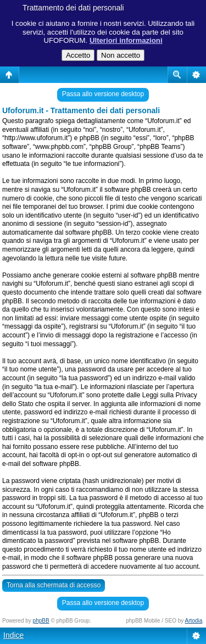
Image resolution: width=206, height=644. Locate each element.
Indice (13, 635)
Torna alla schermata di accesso (54, 585)
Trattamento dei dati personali (73, 8)
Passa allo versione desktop (103, 94)
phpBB (41, 621)
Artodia (194, 621)
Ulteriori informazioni (126, 40)
